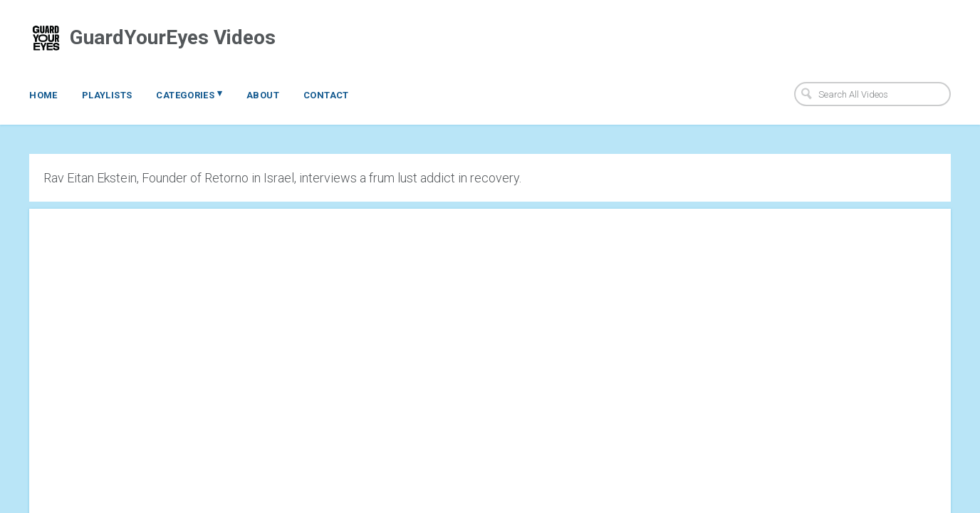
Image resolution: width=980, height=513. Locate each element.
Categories (189, 94)
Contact (326, 95)
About (263, 95)
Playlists (107, 95)
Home (43, 95)
